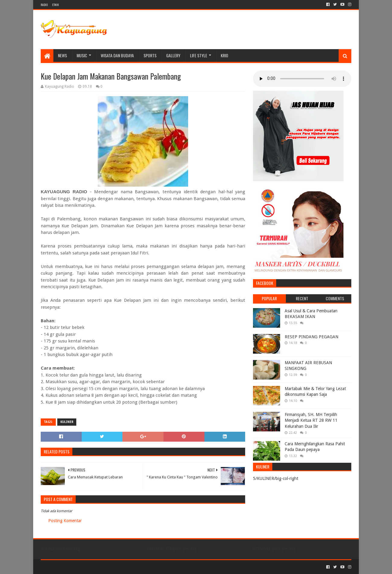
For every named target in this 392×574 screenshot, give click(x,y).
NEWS (62, 55)
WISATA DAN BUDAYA (117, 55)
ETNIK (55, 5)
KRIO (224, 55)
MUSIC (82, 55)
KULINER (67, 422)
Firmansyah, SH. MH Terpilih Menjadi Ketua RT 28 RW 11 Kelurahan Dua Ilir (311, 420)
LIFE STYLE (199, 55)
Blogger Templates (109, 567)
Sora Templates (74, 567)
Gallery (173, 55)
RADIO (44, 5)
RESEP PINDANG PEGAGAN (311, 337)
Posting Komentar (65, 521)
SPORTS (150, 55)
